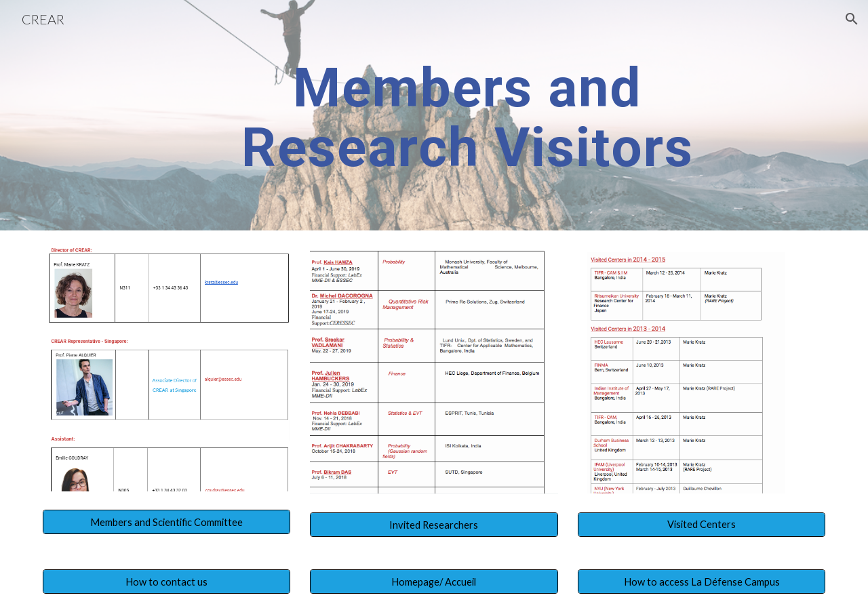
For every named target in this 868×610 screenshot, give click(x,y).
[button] (852, 19)
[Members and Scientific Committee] (166, 522)
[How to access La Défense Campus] (702, 582)
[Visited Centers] (702, 525)
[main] (467, 115)
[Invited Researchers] (434, 525)
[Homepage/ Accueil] (434, 582)
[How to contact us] (166, 582)
